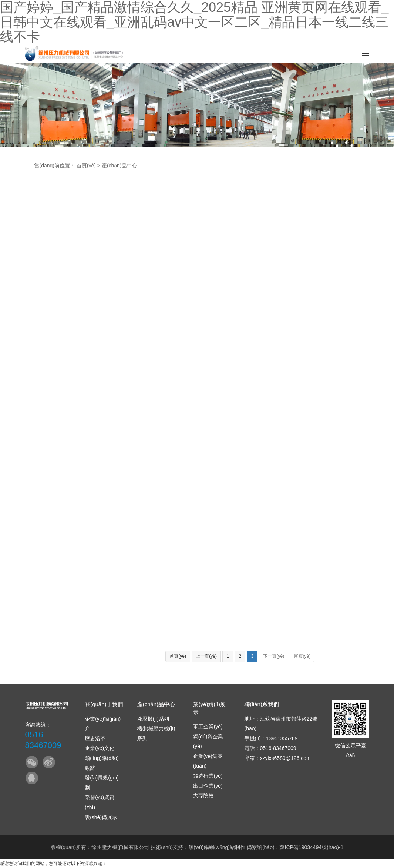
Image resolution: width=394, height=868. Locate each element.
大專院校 (203, 795)
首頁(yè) (86, 166)
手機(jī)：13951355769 (271, 738)
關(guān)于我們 (104, 704)
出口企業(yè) (208, 786)
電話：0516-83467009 (270, 748)
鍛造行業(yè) (208, 776)
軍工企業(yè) (208, 727)
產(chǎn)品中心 (119, 166)
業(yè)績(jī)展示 (209, 708)
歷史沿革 (95, 738)
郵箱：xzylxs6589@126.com (277, 758)
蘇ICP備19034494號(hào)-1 (312, 847)
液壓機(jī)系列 (153, 719)
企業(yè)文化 (100, 748)
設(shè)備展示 (101, 817)
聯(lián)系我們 (261, 704)
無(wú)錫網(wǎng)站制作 (217, 847)
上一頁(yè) (206, 656)
